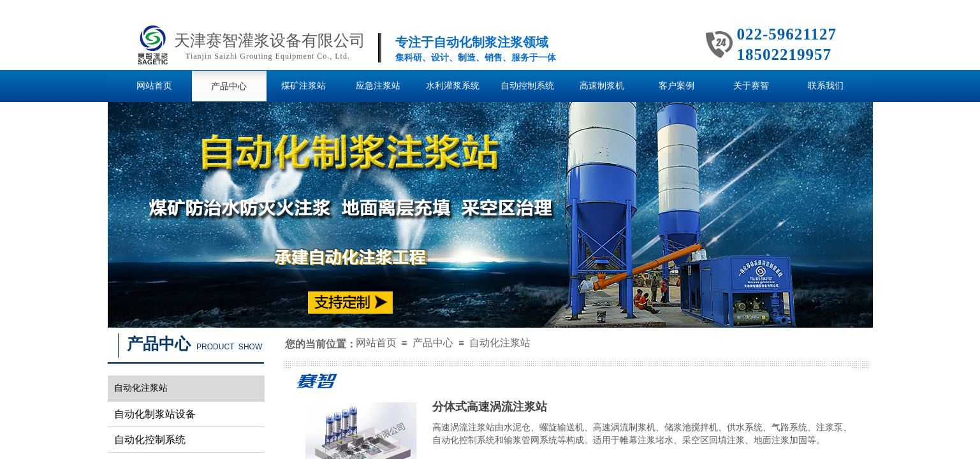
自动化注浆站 (500, 343)
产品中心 (433, 343)
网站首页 (376, 343)
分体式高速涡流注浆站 (490, 407)
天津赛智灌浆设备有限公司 (270, 40)
